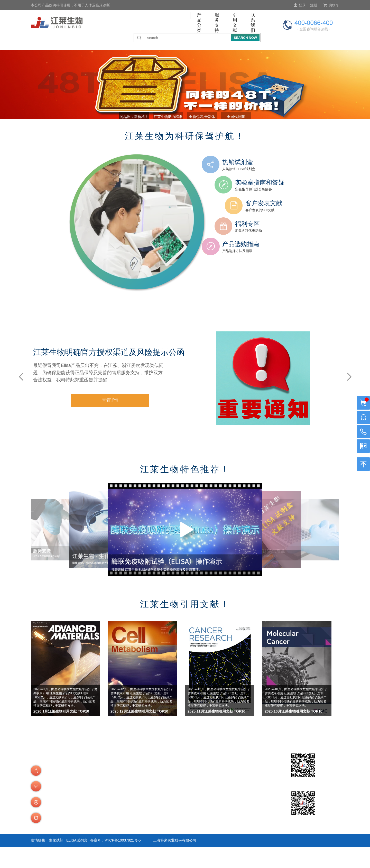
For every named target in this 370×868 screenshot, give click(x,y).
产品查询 (121, 803)
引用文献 (213, 22)
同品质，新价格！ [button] (119, 136)
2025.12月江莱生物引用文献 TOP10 (139, 733)
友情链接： (40, 862)
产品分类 (150, 22)
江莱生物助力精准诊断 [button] (163, 136)
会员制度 (121, 810)
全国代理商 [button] (251, 136)
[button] (349, 398)
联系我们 (244, 22)
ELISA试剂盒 (77, 862)
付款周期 (158, 803)
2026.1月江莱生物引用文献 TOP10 (61, 733)
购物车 (331, 5)
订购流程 (121, 796)
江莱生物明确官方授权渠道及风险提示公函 (125, 372)
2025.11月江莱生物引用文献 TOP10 (216, 733)
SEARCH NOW (245, 36)
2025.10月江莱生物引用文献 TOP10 (294, 733)
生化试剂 (56, 862)
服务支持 (181, 22)
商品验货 (121, 828)
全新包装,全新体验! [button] (207, 136)
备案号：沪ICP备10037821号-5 (115, 862)
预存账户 (158, 810)
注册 (314, 5)
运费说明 (121, 841)
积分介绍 (158, 828)
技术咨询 (158, 835)
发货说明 (121, 835)
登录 (300, 5)
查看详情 (128, 426)
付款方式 (158, 796)
